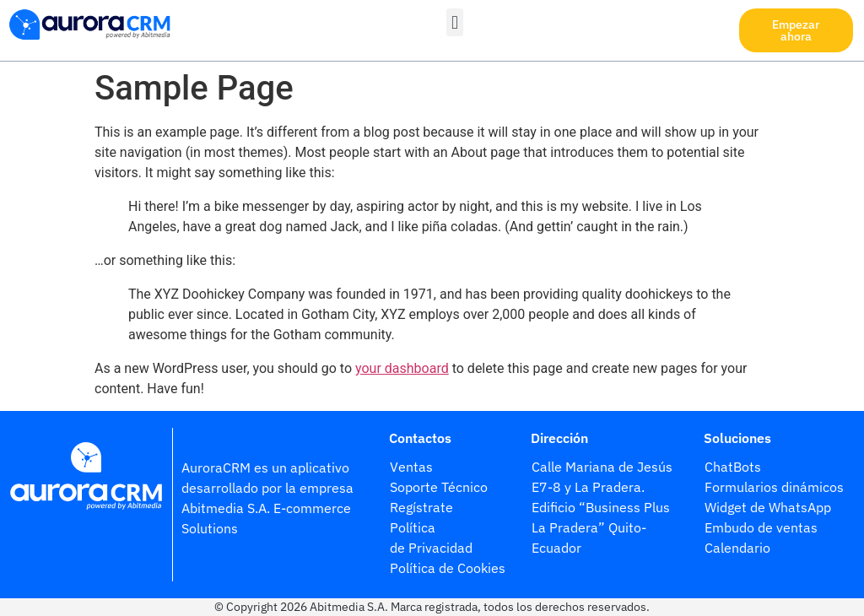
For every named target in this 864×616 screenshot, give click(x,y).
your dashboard (402, 368)
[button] (454, 22)
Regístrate (423, 507)
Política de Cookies (448, 568)
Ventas (411, 467)
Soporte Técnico (439, 487)
